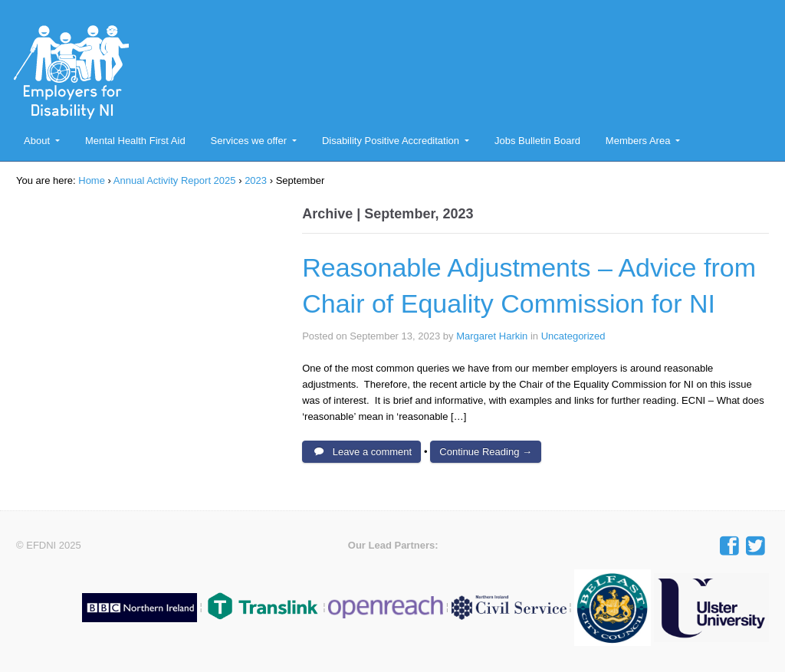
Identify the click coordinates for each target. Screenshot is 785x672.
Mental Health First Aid (135, 141)
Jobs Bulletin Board (537, 141)
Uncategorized (573, 336)
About (37, 141)
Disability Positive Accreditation (391, 141)
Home (92, 180)
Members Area (638, 141)
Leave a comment (372, 452)
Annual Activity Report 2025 (175, 180)
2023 (256, 180)
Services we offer (249, 141)
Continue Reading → (486, 452)
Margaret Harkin (492, 336)
